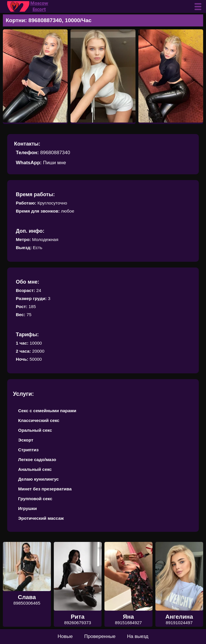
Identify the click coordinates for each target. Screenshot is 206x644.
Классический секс (39, 420)
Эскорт (26, 440)
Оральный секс (35, 430)
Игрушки (27, 508)
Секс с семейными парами (47, 411)
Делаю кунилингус (38, 479)
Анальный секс (35, 469)
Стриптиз (28, 450)
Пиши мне (54, 163)
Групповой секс (35, 499)
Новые (65, 636)
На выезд (138, 636)
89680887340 (55, 153)
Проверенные (100, 636)
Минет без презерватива (45, 489)
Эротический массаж (41, 518)
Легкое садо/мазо (37, 459)
